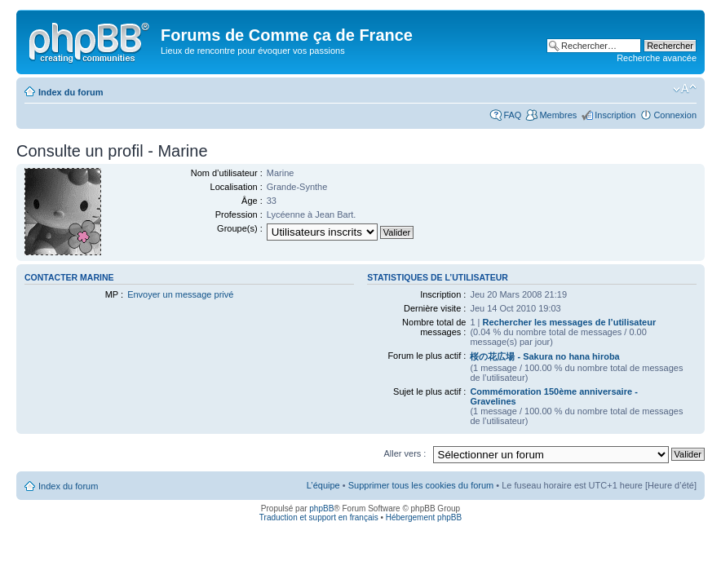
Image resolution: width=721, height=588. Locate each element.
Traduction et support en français (319, 517)
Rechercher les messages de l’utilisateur (569, 322)
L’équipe (323, 485)
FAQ (512, 115)
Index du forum (71, 92)
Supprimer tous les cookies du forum (421, 485)
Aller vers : (405, 453)
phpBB (321, 508)
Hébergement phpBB (424, 517)
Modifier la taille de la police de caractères (685, 89)
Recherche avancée (657, 58)
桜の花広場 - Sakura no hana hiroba (544, 356)
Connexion (675, 115)
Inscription (615, 115)
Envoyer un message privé (180, 294)
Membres (558, 115)
